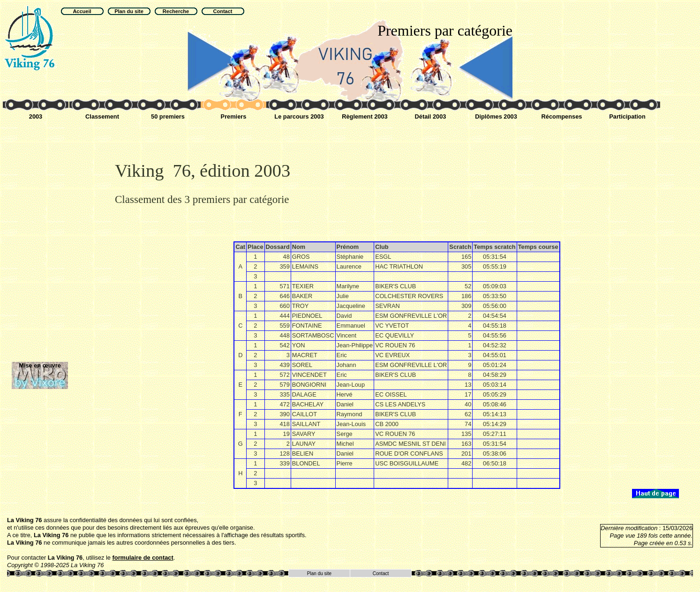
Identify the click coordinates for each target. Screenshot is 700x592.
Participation (627, 116)
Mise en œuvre (40, 365)
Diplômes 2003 (496, 116)
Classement (102, 116)
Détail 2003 (431, 116)
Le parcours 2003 (299, 116)
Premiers (234, 116)
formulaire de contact (143, 558)
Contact (381, 573)
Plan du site (319, 573)
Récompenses (562, 116)
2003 (36, 116)
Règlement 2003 (365, 116)
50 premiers (168, 116)
